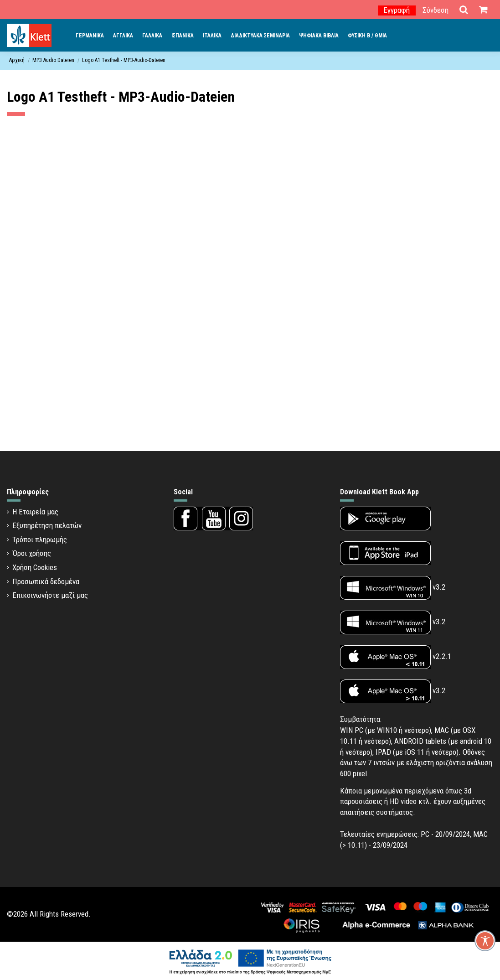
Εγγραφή (397, 10)
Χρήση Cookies (35, 567)
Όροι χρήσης (32, 553)
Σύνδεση (436, 10)
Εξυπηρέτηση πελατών (47, 525)
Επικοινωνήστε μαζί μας (50, 595)
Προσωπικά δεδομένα (46, 581)
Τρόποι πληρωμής (40, 539)
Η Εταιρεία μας (35, 512)
